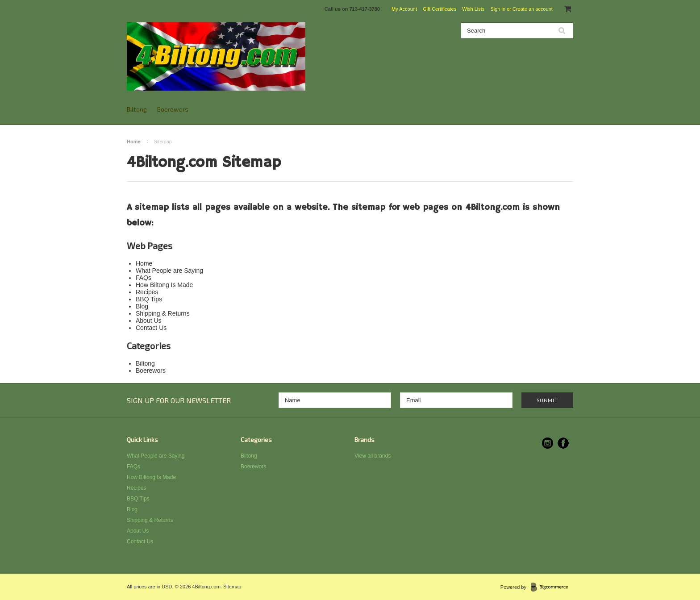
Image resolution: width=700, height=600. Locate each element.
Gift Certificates (440, 9)
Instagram (548, 443)
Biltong (137, 109)
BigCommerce (552, 587)
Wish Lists (473, 9)
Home (134, 142)
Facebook (563, 443)
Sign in (498, 9)
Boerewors (173, 109)
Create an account (533, 9)
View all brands (373, 456)
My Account (404, 9)
